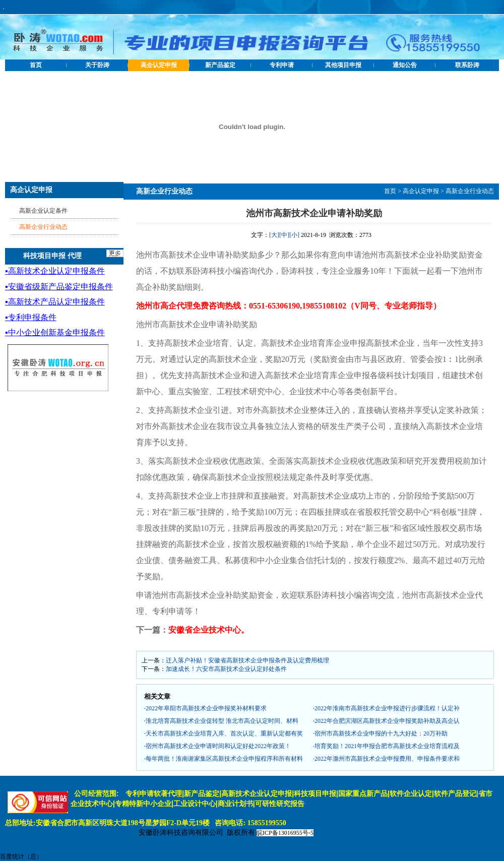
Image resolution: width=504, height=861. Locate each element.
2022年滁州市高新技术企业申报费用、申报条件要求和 (387, 759)
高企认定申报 (159, 65)
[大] (274, 235)
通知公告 (405, 65)
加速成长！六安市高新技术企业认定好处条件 (226, 669)
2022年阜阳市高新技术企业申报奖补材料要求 (206, 708)
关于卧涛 (97, 65)
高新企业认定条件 (43, 211)
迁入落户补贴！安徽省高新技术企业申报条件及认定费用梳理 (247, 660)
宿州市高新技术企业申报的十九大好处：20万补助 (381, 733)
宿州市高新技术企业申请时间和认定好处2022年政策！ (218, 746)
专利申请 (282, 65)
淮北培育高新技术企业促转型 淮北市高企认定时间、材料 (222, 721)
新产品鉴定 (220, 65)
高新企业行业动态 (470, 191)
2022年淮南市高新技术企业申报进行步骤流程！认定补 (387, 708)
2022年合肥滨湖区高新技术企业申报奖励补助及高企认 (387, 721)
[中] (284, 235)
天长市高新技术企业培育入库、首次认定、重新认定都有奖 (224, 733)
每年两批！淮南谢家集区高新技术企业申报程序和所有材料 (224, 759)
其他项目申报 (343, 65)
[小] (294, 235)
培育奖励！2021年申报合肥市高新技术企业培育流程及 (387, 746)
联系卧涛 (467, 65)
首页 (36, 65)
